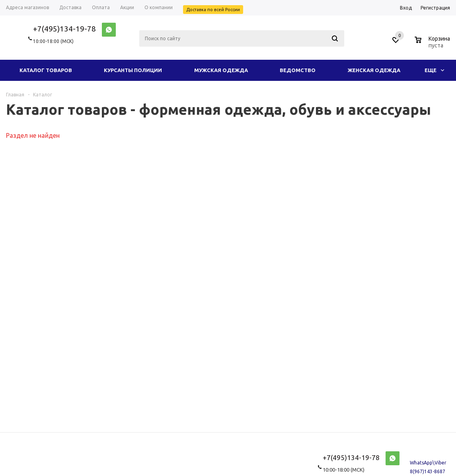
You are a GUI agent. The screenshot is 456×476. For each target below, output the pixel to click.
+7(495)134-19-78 (64, 29)
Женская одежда (374, 70)
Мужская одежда (221, 70)
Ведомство (298, 70)
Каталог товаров (46, 70)
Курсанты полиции (133, 70)
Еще (434, 70)
